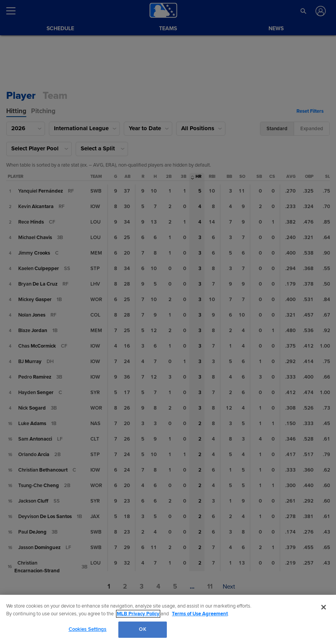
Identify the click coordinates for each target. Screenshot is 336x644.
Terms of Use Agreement (200, 614)
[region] (168, 619)
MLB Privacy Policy (138, 614)
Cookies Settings (88, 629)
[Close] (324, 607)
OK (142, 629)
